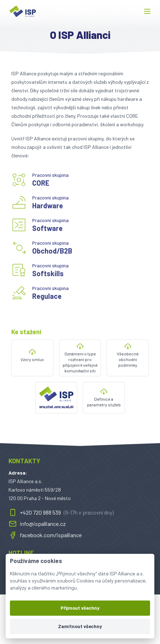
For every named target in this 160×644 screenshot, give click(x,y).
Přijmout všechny (80, 608)
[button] (147, 11)
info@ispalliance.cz (37, 524)
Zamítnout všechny (80, 626)
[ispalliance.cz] (23, 11)
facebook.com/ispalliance (45, 535)
